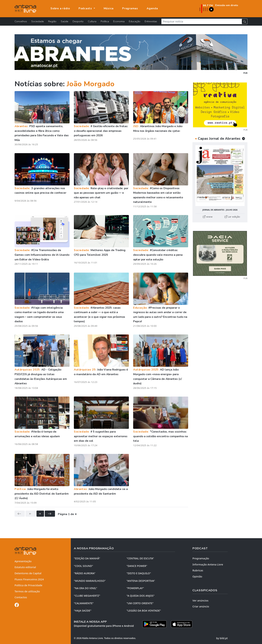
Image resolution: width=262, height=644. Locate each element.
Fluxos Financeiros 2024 (29, 579)
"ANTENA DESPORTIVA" (141, 581)
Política (105, 21)
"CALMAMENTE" (84, 603)
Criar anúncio (201, 606)
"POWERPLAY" (135, 588)
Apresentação (23, 561)
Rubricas (198, 570)
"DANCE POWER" (137, 566)
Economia (119, 21)
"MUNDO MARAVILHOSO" (90, 581)
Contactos (21, 597)
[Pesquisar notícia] (202, 21)
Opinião (197, 576)
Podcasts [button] (86, 8)
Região (52, 21)
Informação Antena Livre (208, 564)
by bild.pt (222, 638)
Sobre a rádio (60, 8)
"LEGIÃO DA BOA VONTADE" (144, 611)
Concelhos (21, 21)
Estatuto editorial (25, 567)
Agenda (152, 8)
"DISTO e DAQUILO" (139, 573)
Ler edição (232, 217)
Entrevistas (151, 21)
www (208, 217)
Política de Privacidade (28, 585)
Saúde (65, 21)
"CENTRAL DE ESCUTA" (140, 558)
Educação (135, 21)
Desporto (78, 21)
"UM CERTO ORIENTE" (140, 603)
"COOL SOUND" (83, 566)
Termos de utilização (27, 591)
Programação (201, 558)
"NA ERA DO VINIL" (85, 588)
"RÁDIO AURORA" (85, 573)
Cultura (92, 21)
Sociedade (38, 21)
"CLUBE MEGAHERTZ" (87, 596)
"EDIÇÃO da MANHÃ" (87, 558)
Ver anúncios (200, 601)
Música (109, 8)
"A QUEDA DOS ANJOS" (140, 596)
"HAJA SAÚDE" (83, 611)
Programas (130, 8)
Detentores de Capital (28, 573)
